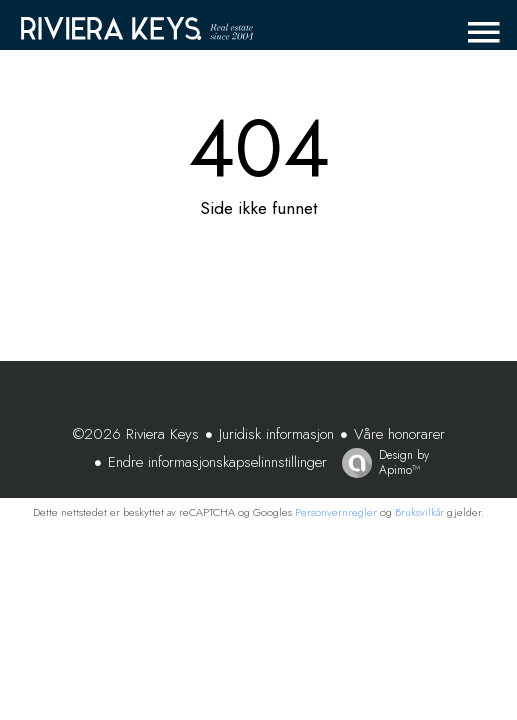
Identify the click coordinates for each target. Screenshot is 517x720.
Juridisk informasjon (276, 434)
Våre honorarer (399, 434)
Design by (380, 462)
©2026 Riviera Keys (136, 434)
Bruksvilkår (419, 512)
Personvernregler (336, 512)
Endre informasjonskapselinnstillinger (217, 462)
